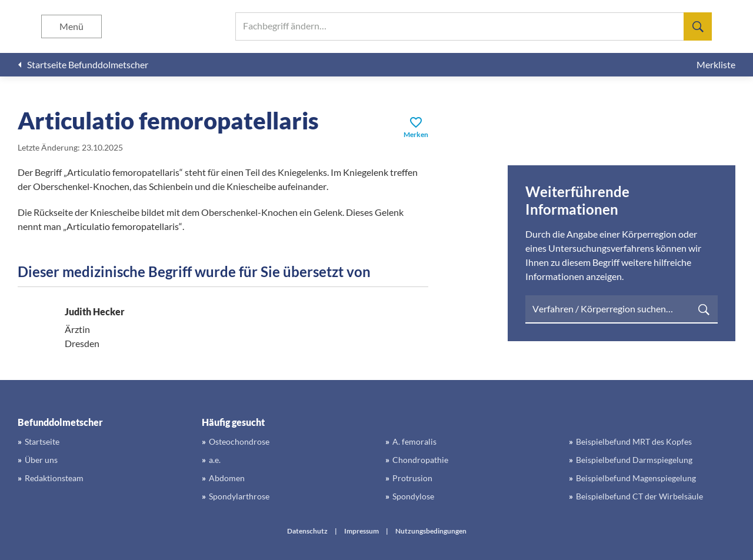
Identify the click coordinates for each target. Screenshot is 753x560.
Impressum (361, 531)
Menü (71, 26)
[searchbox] (474, 26)
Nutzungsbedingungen (431, 531)
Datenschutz (307, 531)
